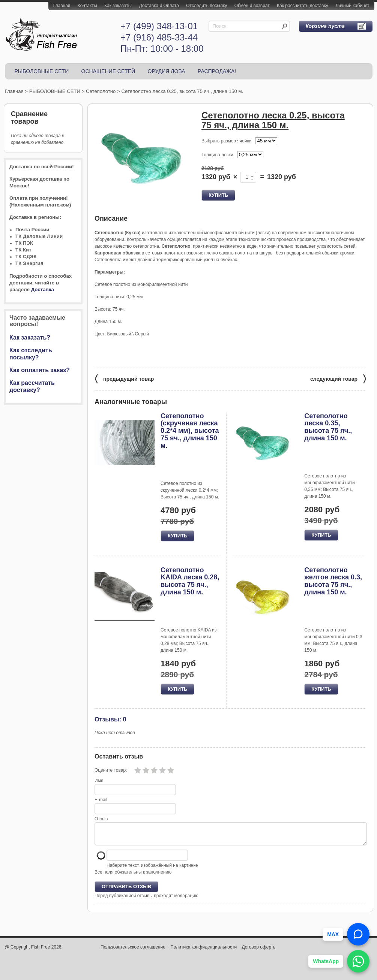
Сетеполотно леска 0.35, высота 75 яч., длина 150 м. (328, 427)
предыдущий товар (124, 378)
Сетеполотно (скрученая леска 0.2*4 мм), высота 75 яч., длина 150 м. (190, 431)
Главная (62, 6)
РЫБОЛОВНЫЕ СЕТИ (42, 71)
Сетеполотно (101, 91)
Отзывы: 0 (110, 719)
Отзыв (101, 819)
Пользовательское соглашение (133, 952)
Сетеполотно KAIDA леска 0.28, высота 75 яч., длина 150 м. (190, 581)
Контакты (87, 6)
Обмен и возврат (252, 6)
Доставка (43, 290)
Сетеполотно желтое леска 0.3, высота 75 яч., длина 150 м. (333, 581)
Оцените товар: (111, 770)
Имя (99, 781)
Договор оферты (259, 952)
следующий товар (338, 378)
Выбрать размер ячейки (226, 141)
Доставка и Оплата (159, 6)
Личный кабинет (352, 6)
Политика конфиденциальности (204, 952)
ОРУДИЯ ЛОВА (167, 71)
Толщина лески (217, 155)
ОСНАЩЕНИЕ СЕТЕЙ (108, 71)
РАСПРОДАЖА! (217, 71)
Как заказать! (118, 6)
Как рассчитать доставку (303, 6)
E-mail (101, 800)
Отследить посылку (207, 6)
